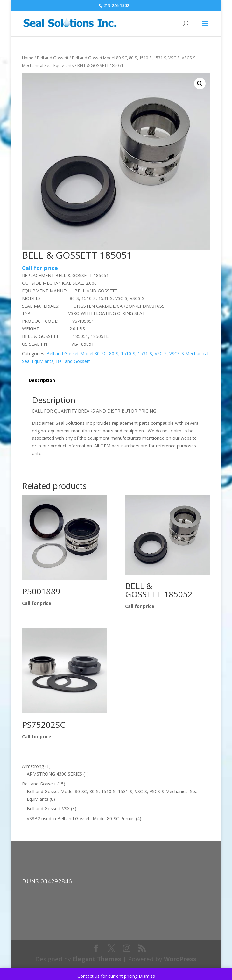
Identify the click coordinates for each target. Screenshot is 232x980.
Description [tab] (42, 380)
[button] (200, 84)
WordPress (180, 959)
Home (28, 58)
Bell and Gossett (53, 58)
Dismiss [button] (147, 976)
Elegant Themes (97, 959)
